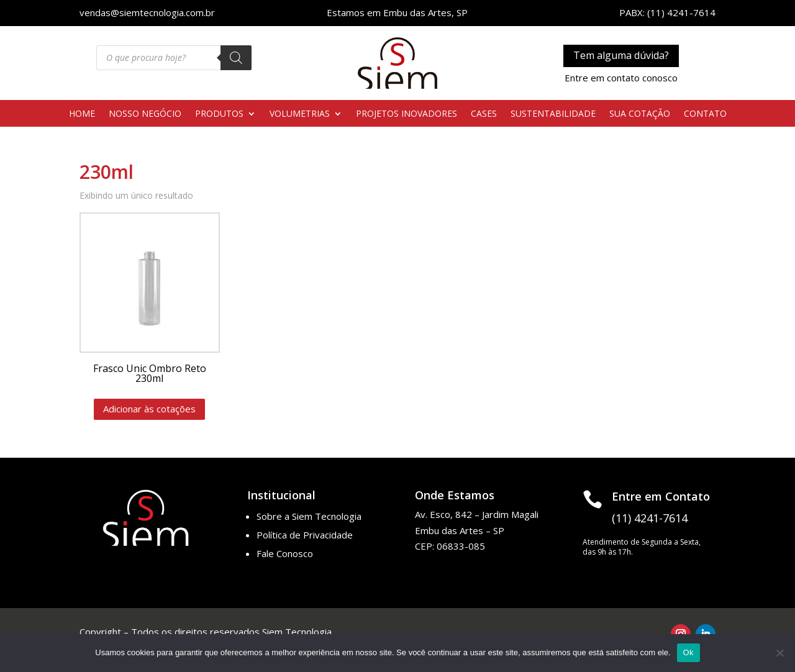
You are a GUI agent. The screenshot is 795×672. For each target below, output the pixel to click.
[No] (779, 653)
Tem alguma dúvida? (621, 55)
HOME (82, 114)
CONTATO (705, 114)
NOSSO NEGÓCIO (145, 114)
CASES (484, 114)
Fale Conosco (285, 553)
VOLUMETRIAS (300, 114)
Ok (688, 652)
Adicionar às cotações (149, 409)
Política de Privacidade (305, 535)
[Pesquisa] (236, 58)
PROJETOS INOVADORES (407, 114)
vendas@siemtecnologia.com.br (147, 12)
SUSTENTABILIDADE (553, 114)
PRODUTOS (219, 114)
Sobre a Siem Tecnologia (309, 516)
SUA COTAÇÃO (640, 114)
